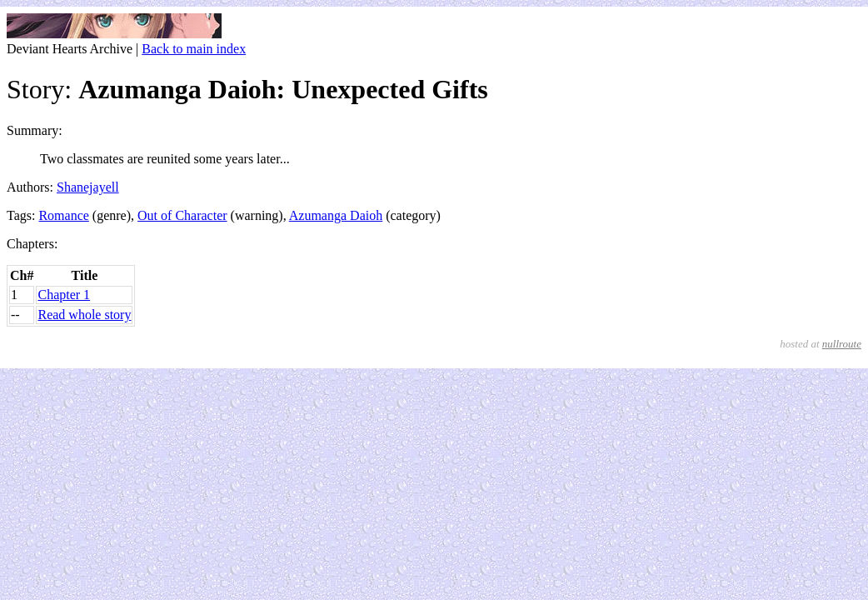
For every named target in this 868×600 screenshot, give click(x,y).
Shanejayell (88, 187)
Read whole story (84, 315)
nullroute (842, 344)
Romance (63, 215)
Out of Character (182, 215)
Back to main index (194, 49)
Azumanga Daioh (336, 215)
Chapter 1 (64, 295)
